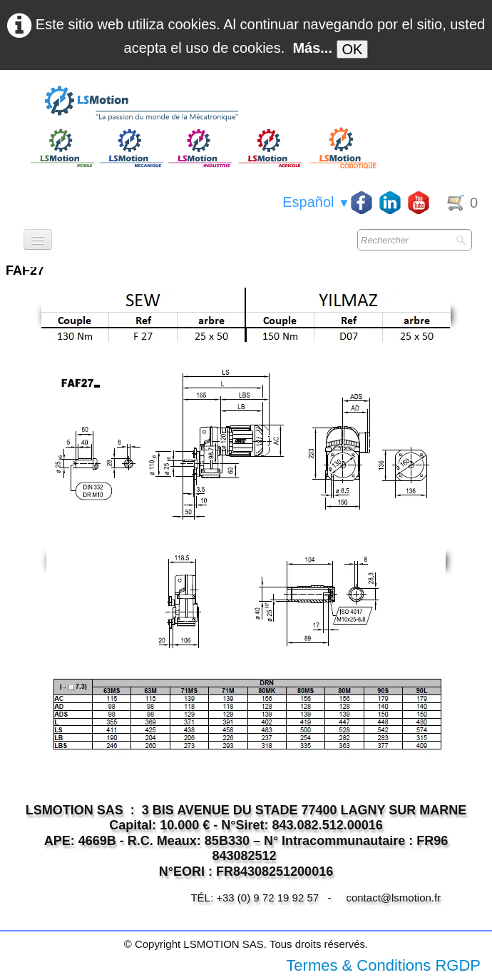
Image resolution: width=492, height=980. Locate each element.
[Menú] (38, 239)
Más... (312, 48)
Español (316, 202)
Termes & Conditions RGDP (383, 965)
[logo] (202, 104)
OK (353, 49)
